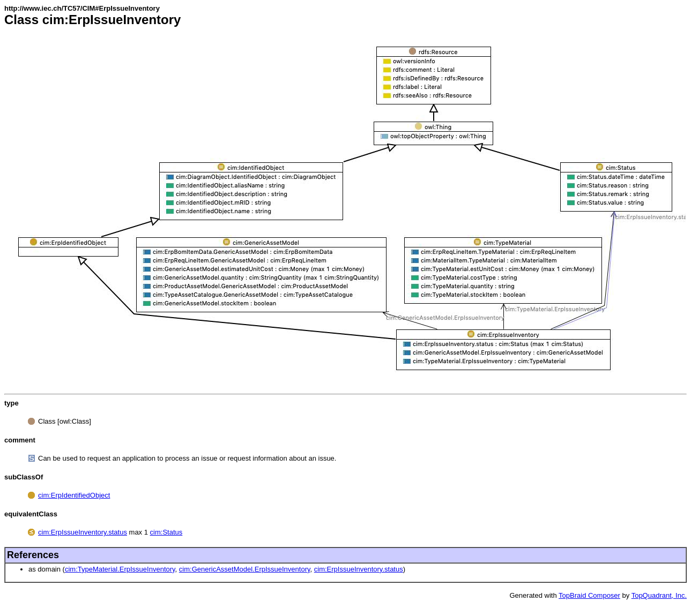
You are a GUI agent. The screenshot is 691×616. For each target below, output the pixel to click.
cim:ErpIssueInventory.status (83, 532)
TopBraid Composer (589, 595)
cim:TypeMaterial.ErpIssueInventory (120, 569)
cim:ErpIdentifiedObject (74, 495)
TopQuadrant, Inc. (659, 595)
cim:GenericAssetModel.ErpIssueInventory (245, 569)
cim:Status (166, 532)
